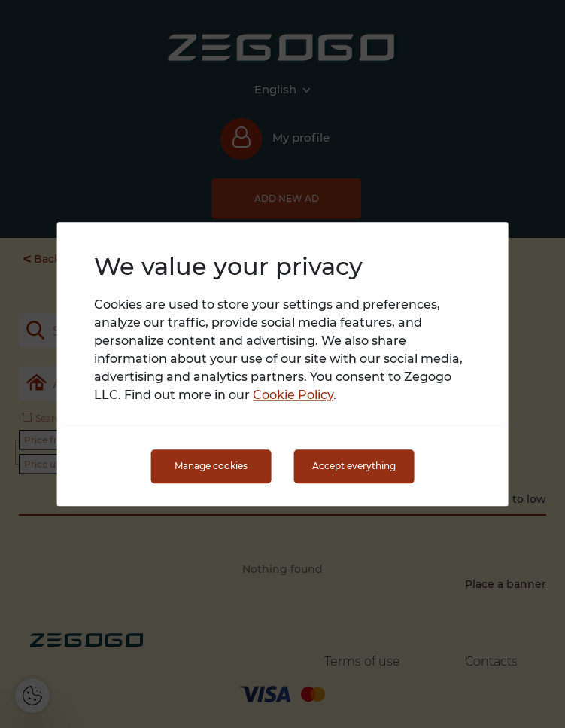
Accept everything (354, 466)
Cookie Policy (293, 395)
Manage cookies (211, 466)
